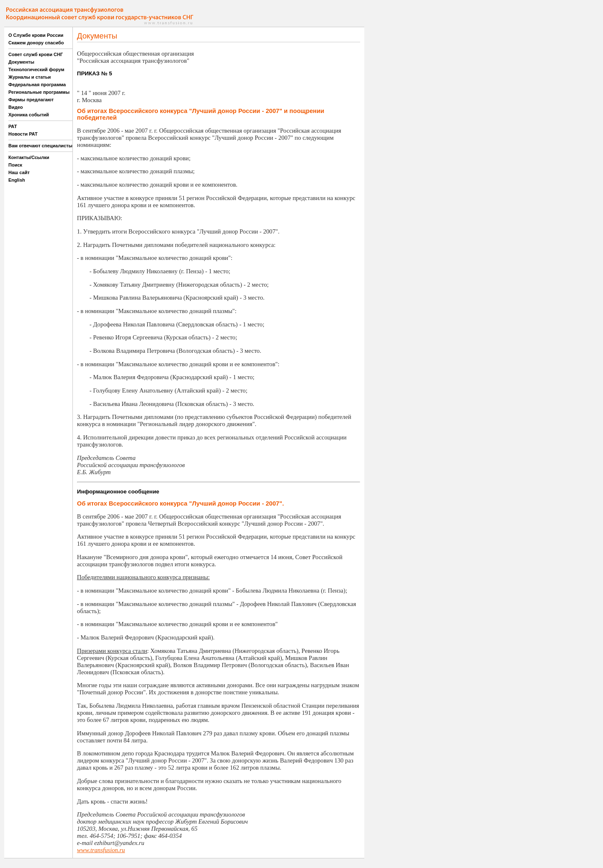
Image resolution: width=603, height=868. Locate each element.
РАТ (13, 126)
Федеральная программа (37, 85)
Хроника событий (29, 115)
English (17, 180)
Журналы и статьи (30, 77)
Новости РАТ (23, 134)
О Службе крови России (36, 35)
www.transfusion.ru (101, 850)
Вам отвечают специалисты (40, 146)
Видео (16, 107)
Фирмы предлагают (31, 100)
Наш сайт (19, 172)
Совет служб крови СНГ (36, 54)
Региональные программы (39, 92)
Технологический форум (36, 69)
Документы (21, 62)
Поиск (15, 165)
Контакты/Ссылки (29, 157)
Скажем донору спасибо (36, 43)
